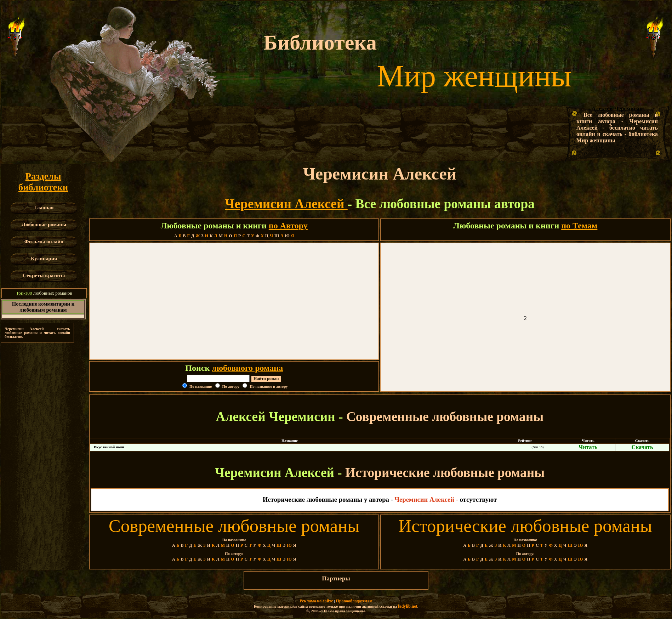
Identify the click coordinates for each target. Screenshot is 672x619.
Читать (588, 447)
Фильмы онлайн (44, 242)
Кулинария (44, 259)
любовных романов (44, 293)
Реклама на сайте (316, 601)
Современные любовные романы (234, 526)
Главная (44, 208)
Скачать (642, 447)
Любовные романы (44, 225)
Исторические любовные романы (525, 526)
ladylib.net (408, 606)
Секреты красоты (44, 276)
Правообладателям (354, 601)
